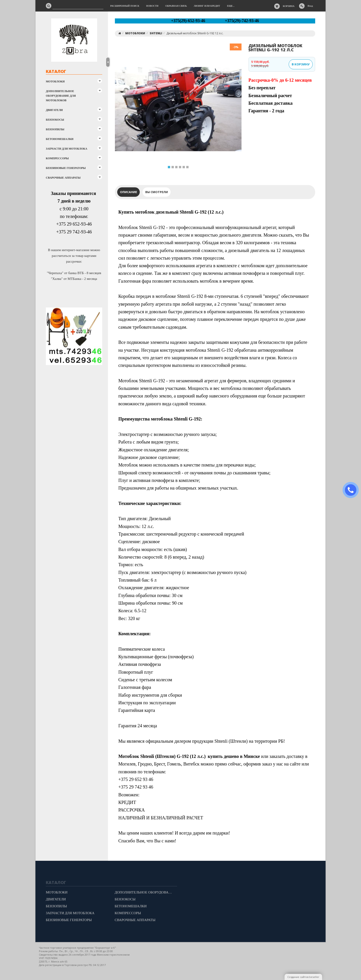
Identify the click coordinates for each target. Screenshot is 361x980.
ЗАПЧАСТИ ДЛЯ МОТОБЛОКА (67, 149)
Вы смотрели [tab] (157, 192)
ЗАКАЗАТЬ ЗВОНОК (352, 490)
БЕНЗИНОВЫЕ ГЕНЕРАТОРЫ (66, 168)
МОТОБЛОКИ (55, 81)
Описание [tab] (128, 192)
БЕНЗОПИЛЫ (55, 129)
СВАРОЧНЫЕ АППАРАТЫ (63, 178)
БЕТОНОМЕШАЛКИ (60, 139)
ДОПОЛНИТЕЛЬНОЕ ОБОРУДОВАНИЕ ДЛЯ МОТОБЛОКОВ (61, 96)
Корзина (289, 6)
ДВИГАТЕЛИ (54, 110)
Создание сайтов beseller (303, 977)
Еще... (231, 6)
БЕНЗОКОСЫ (55, 120)
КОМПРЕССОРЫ (57, 158)
